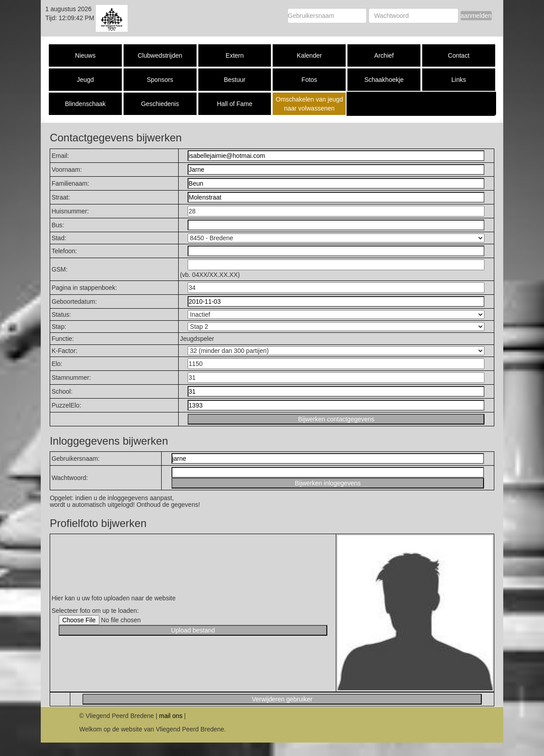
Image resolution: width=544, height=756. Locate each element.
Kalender (309, 55)
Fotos (309, 80)
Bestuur (235, 80)
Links (459, 80)
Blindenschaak (85, 104)
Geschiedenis (160, 104)
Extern (235, 55)
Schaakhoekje (384, 80)
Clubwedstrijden (160, 55)
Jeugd (85, 80)
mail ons (171, 716)
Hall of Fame (234, 104)
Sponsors (160, 80)
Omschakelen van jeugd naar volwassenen (309, 104)
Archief (384, 55)
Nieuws (86, 55)
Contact (458, 55)
